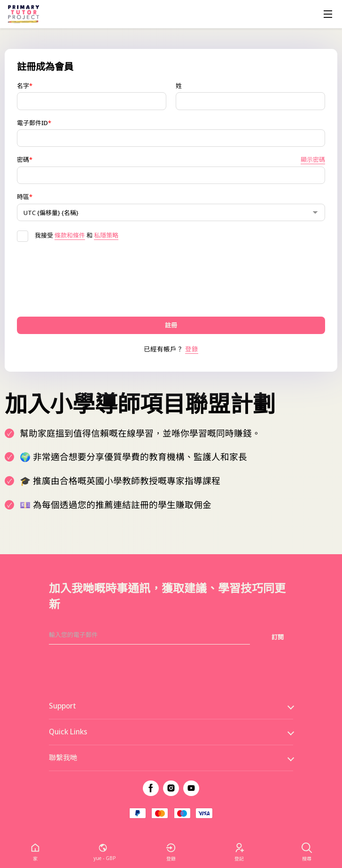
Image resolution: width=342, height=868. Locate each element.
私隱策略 (106, 235)
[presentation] (88, 279)
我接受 (35, 235)
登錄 (192, 349)
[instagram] (171, 788)
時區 (25, 197)
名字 (25, 86)
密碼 (171, 160)
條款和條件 (70, 235)
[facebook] (151, 788)
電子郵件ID (34, 123)
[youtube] (191, 788)
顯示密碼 (313, 160)
